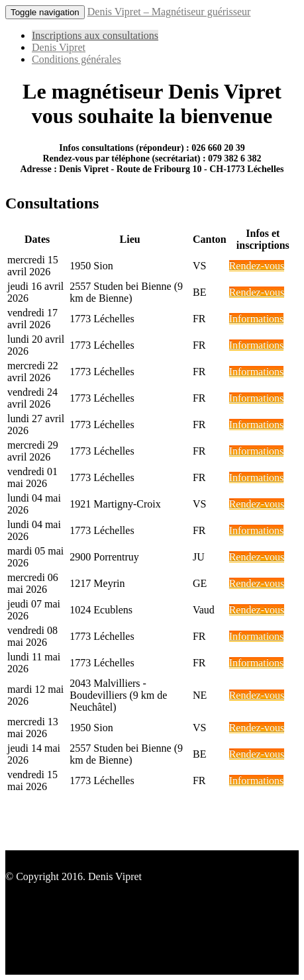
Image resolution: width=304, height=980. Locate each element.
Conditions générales (76, 59)
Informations (257, 319)
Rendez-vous (257, 266)
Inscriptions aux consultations (95, 35)
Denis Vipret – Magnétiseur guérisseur (169, 12)
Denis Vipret (59, 47)
